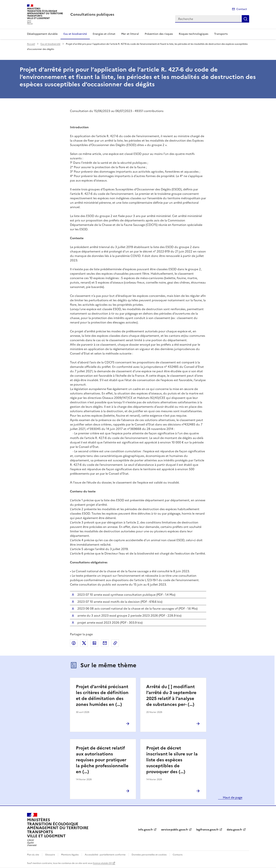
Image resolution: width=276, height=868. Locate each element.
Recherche (245, 19)
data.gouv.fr (234, 830)
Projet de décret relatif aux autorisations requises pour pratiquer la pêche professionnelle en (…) (102, 760)
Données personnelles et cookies (149, 855)
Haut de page (232, 797)
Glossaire (50, 855)
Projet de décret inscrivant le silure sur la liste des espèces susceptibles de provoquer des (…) (172, 760)
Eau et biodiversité (75, 34)
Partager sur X (84, 643)
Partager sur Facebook (74, 643)
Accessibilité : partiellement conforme (105, 855)
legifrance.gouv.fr (207, 830)
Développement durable (42, 34)
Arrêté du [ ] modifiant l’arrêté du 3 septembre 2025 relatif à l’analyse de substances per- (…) (171, 696)
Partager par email (105, 643)
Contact (242, 9)
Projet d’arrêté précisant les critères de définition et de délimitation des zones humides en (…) (102, 696)
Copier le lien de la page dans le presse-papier (115, 643)
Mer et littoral (130, 34)
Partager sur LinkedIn (94, 643)
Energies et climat (104, 34)
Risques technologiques (194, 34)
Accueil (31, 44)
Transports (221, 34)
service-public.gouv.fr (175, 830)
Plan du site (33, 855)
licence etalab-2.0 (102, 863)
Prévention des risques (159, 34)
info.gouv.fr (145, 830)
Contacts (178, 855)
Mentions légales (70, 855)
